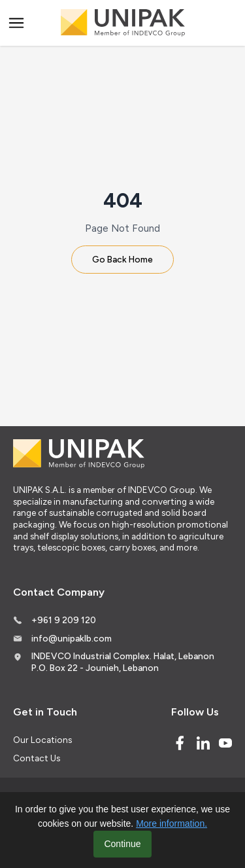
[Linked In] (203, 743)
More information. (171, 823)
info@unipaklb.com (72, 638)
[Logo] (123, 23)
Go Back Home (122, 259)
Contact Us (37, 758)
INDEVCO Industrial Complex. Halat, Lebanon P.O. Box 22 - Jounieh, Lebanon (123, 662)
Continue (122, 844)
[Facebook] (180, 743)
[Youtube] (225, 743)
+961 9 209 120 (64, 620)
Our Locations (42, 740)
